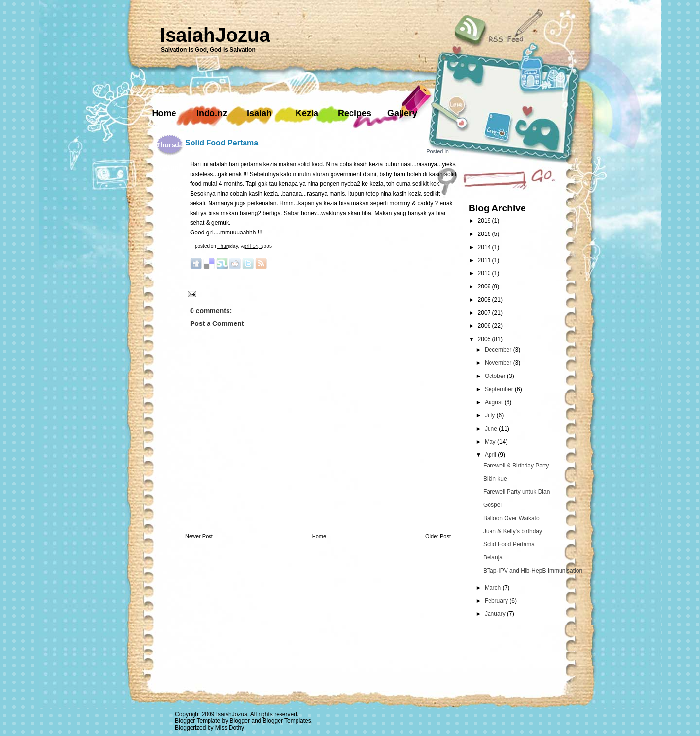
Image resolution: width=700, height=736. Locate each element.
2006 (485, 326)
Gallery (402, 113)
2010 (485, 273)
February (497, 601)
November (499, 363)
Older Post (438, 536)
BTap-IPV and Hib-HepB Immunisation (533, 571)
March (494, 588)
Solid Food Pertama (222, 143)
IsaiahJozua (215, 35)
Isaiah (259, 113)
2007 (485, 313)
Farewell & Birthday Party (516, 466)
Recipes (355, 113)
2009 (485, 287)
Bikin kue (495, 479)
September (500, 389)
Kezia (307, 113)
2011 (485, 260)
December (499, 350)
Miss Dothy (230, 728)
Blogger (240, 721)
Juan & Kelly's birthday (513, 531)
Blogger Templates (287, 721)
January (496, 614)
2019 (485, 221)
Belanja (493, 557)
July (491, 415)
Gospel (492, 505)
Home (164, 113)
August (495, 402)
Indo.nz (212, 113)
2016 (485, 234)
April (491, 455)
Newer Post (199, 536)
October (496, 376)
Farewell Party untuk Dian (516, 492)
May (491, 442)
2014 (485, 247)
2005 (485, 339)
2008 (485, 300)
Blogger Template (198, 721)
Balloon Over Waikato (511, 518)
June (492, 429)
